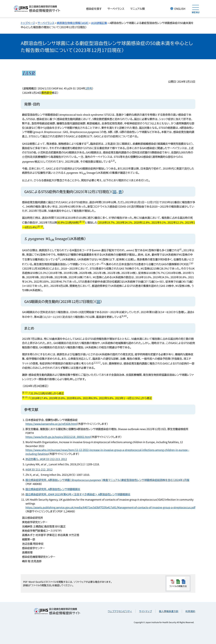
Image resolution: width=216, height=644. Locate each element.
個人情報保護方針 (169, 611)
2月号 (89, 88)
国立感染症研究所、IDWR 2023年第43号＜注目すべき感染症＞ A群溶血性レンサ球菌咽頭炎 (78, 494)
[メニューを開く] (196, 9)
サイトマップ (146, 611)
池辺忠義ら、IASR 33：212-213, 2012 (46, 459)
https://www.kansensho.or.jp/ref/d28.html (51, 424)
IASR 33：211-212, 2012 (39, 469)
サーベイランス (46, 23)
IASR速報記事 (99, 23)
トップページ (28, 23)
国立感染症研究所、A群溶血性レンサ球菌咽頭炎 (53, 489)
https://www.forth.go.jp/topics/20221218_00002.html (58, 437)
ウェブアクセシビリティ (120, 611)
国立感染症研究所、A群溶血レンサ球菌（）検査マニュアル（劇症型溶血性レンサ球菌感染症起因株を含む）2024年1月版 (107, 480)
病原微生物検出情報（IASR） (73, 23)
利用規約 (190, 611)
